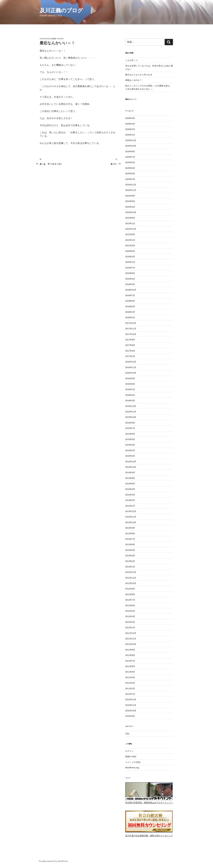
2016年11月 (131, 367)
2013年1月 (130, 567)
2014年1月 (130, 506)
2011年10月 (131, 644)
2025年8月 (130, 151)
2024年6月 (130, 201)
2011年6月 (130, 666)
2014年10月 (131, 467)
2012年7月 (130, 600)
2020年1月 (130, 262)
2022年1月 (130, 240)
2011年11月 (131, 639)
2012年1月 (130, 628)
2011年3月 (130, 683)
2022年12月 (131, 229)
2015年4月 (130, 445)
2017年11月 (131, 329)
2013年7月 (130, 539)
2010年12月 (131, 699)
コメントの (133, 762)
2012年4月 (130, 611)
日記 (127, 734)
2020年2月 (130, 257)
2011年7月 (130, 661)
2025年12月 (131, 140)
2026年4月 (130, 118)
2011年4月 (130, 677)
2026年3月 (130, 124)
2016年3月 (130, 401)
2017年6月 (130, 345)
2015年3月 (130, 450)
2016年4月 (130, 395)
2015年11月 (131, 412)
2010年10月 (131, 711)
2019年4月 (130, 279)
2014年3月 (130, 495)
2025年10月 (131, 146)
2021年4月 (130, 246)
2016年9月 (130, 378)
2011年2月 (130, 689)
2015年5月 (130, 439)
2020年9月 (130, 251)
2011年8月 (130, 655)
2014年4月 (130, 489)
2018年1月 (130, 317)
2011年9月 (130, 650)
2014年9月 (130, 472)
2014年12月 (131, 462)
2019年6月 (130, 273)
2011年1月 (130, 694)
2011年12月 (131, 633)
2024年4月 (130, 207)
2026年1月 (130, 135)
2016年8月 (130, 384)
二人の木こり (131, 60)
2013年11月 (131, 517)
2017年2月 (130, 356)
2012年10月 (131, 583)
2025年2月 (130, 179)
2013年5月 (130, 550)
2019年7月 (130, 268)
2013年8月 (130, 534)
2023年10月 (131, 212)
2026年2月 (130, 129)
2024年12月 (131, 185)
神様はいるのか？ (134, 80)
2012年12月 (131, 572)
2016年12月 (131, 362)
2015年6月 (130, 434)
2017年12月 (131, 323)
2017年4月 (130, 351)
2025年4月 (130, 168)
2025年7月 (130, 157)
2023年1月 (130, 223)
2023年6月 (130, 218)
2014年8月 (130, 478)
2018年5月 (130, 307)
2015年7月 (130, 428)
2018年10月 (131, 290)
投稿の (131, 757)
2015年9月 (130, 423)
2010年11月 (131, 705)
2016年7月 (130, 389)
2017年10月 (131, 334)
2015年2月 (130, 456)
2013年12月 (131, 511)
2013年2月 (130, 561)
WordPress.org (132, 768)
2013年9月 (130, 528)
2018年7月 (130, 295)
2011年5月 (130, 672)
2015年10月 (131, 417)
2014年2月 (130, 500)
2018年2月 (130, 312)
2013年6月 (130, 544)
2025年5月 (130, 162)
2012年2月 (130, 622)
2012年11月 (131, 578)
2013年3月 (130, 556)
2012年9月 (130, 589)
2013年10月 (131, 522)
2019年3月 (130, 284)
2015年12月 (131, 406)
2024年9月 (130, 196)
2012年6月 (130, 605)
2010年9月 (130, 716)
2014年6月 (130, 484)
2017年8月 (130, 340)
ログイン (129, 751)
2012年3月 (130, 616)
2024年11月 (131, 190)
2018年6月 (130, 301)
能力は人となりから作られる (139, 75)
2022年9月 (130, 234)
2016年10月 (131, 373)
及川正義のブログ (61, 10)
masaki (60, 39)
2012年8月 (130, 594)
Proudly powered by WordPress (53, 861)
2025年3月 (130, 174)
